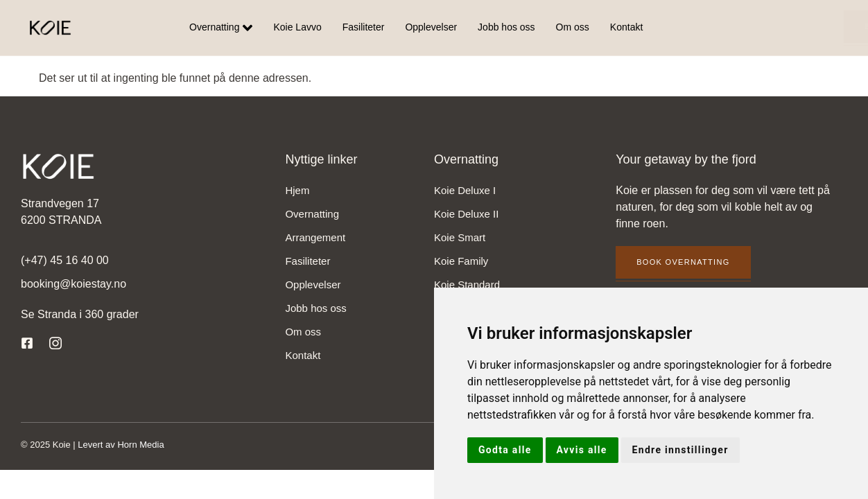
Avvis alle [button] (582, 450)
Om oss (573, 28)
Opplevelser (431, 28)
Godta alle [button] (505, 450)
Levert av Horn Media (121, 445)
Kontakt (626, 28)
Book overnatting (788, 26)
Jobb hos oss (506, 28)
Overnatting (221, 28)
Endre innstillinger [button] (680, 450)
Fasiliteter (364, 28)
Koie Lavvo (297, 28)
